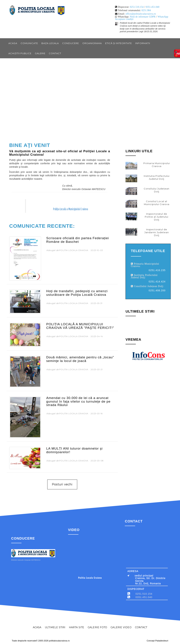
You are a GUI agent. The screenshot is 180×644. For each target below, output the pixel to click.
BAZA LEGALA (50, 43)
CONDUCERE (71, 43)
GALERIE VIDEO (121, 627)
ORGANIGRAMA (92, 43)
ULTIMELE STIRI (55, 627)
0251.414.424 (157, 282)
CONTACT (55, 53)
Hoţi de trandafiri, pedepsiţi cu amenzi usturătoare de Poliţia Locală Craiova (77, 293)
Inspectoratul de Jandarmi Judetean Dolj (157, 232)
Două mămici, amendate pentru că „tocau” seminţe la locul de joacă (80, 359)
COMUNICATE (29, 43)
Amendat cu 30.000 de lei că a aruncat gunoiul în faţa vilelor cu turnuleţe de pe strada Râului (78, 401)
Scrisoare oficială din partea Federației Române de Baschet (78, 240)
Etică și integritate (119, 43)
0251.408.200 (157, 290)
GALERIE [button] (40, 53)
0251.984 (146, 10)
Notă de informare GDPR (143, 17)
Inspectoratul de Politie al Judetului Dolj (157, 217)
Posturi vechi (62, 484)
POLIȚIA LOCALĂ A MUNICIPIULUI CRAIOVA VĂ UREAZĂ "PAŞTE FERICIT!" (80, 326)
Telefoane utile (148, 251)
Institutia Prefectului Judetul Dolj (157, 177)
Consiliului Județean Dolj (157, 190)
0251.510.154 (137, 7)
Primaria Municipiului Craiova (157, 165)
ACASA (37, 627)
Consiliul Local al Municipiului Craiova (157, 203)
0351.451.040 (152, 7)
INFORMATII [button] (143, 43)
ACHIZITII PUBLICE (20, 53)
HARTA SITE (77, 627)
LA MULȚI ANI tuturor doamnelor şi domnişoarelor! (74, 450)
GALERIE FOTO (97, 627)
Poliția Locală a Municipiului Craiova (70, 209)
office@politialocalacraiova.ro (141, 14)
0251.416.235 (157, 270)
